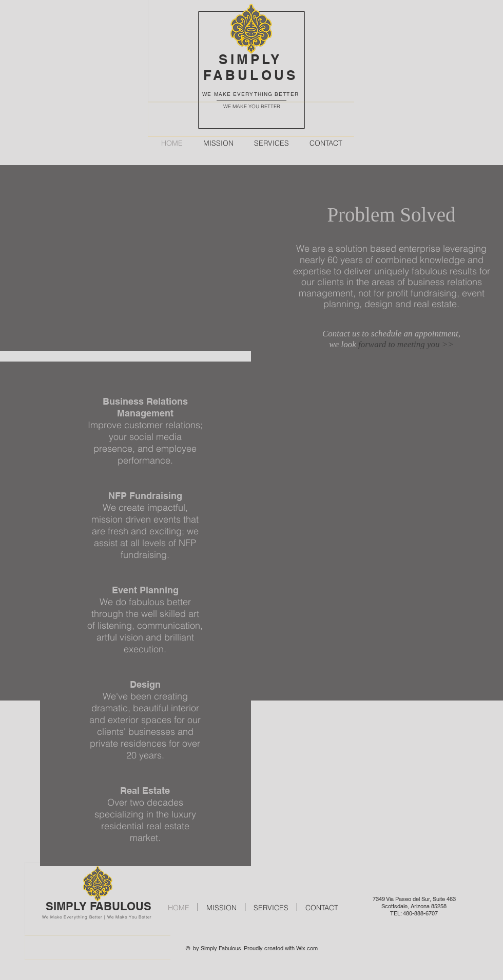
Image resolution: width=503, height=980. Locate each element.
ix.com (309, 948)
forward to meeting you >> (406, 344)
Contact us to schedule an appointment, (391, 334)
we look (344, 344)
